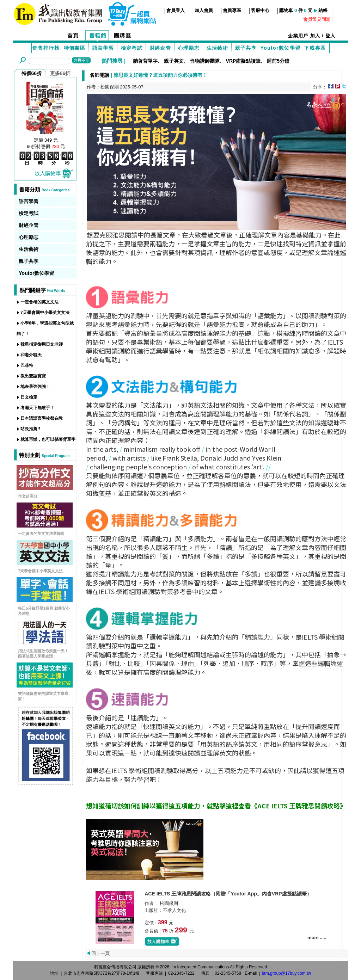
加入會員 (204, 10)
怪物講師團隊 (205, 61)
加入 (315, 36)
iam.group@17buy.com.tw (286, 973)
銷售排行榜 (46, 48)
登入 (331, 36)
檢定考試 (132, 48)
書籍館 (98, 35)
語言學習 (103, 48)
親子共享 (246, 48)
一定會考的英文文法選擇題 (41, 534)
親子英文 (174, 61)
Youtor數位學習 (280, 48)
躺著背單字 (145, 61)
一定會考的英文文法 (39, 302)
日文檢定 (29, 397)
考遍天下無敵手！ (37, 408)
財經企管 (160, 48)
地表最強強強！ (35, 387)
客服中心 (260, 10)
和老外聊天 (31, 355)
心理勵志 (189, 48)
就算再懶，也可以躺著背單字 (48, 439)
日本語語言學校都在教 (42, 418)
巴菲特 (27, 365)
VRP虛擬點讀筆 (243, 61)
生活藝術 (218, 48)
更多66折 (60, 73)
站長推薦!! (30, 429)
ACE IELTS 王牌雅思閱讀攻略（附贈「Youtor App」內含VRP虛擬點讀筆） (228, 894)
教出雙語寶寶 (33, 376)
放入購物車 (54, 173)
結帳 (323, 10)
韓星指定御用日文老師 (42, 344)
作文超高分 (28, 496)
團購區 (123, 35)
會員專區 (232, 10)
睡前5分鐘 (278, 61)
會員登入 (176, 10)
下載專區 (315, 48)
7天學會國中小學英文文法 (45, 313)
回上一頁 (100, 953)
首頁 (73, 35)
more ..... (317, 938)
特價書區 (75, 48)
